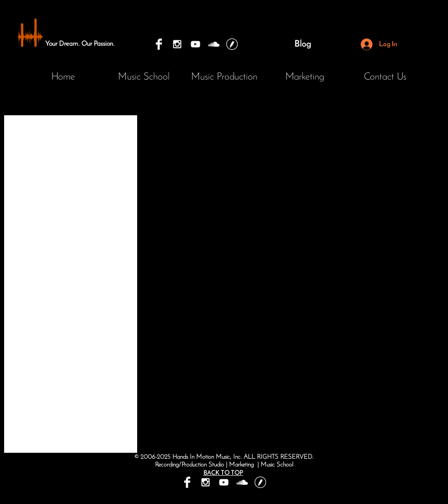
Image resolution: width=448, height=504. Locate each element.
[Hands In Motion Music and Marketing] (159, 44)
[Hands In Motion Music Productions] (214, 44)
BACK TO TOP (223, 473)
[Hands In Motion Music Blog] (232, 44)
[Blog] (303, 44)
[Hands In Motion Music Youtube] (195, 44)
